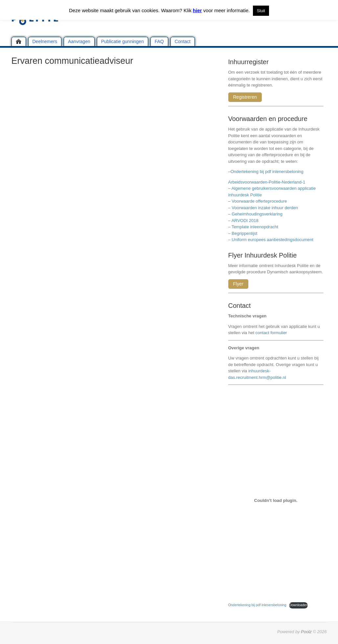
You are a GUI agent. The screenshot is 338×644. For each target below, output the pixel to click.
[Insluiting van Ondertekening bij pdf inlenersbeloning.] (276, 500)
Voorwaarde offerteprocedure (259, 201)
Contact (183, 41)
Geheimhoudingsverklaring (257, 214)
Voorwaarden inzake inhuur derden (265, 208)
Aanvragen (79, 41)
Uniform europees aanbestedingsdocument (272, 240)
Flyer (238, 284)
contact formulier (271, 333)
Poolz (306, 632)
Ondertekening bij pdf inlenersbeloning (268, 172)
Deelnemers (45, 41)
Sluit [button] (261, 11)
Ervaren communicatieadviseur (72, 61)
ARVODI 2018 (245, 221)
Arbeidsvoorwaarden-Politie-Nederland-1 (267, 182)
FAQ (159, 41)
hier (197, 10)
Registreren (245, 97)
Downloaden (299, 605)
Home (19, 41)
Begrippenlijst (244, 233)
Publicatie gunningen (123, 41)
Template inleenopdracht (255, 227)
